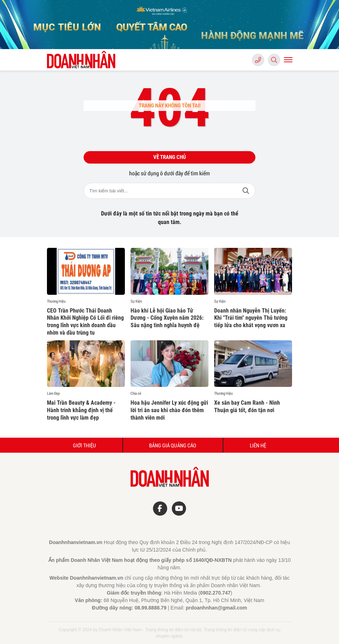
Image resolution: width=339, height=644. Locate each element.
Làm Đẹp (53, 393)
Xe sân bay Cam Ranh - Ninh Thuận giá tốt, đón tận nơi (247, 406)
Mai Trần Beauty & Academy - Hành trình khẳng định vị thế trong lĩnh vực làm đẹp (81, 410)
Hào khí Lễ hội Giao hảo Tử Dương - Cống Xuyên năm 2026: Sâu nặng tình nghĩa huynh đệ (167, 318)
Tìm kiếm (246, 191)
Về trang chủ (170, 157)
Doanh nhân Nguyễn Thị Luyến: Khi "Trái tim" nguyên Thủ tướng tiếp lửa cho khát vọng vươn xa (251, 318)
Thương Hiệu (56, 301)
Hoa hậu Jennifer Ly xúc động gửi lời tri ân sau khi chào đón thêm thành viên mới (169, 410)
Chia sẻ (136, 393)
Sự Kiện (136, 301)
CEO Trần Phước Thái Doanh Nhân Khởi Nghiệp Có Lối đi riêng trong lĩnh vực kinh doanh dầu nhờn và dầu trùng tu (85, 322)
